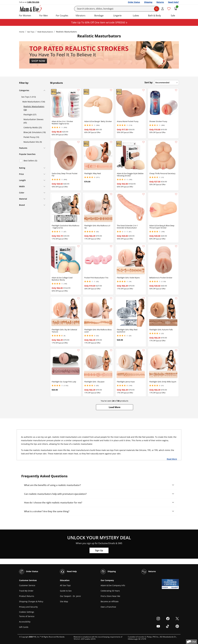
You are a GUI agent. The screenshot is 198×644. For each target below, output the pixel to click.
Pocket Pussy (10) (31, 137)
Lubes (136, 16)
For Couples (62, 16)
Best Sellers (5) (30, 161)
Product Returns (27, 596)
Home (22, 32)
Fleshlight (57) (30, 115)
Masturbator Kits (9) (33, 142)
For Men (44, 16)
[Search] (117, 9)
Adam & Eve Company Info (113, 585)
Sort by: (149, 82)
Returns (160, 2)
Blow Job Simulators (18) (35, 132)
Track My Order (26, 591)
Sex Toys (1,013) (29, 97)
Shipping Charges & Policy (31, 601)
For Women (25, 16)
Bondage (99, 16)
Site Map (64, 601)
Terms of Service (27, 616)
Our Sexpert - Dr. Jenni (70, 596)
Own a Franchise (108, 607)
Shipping (148, 2)
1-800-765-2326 (33, 2)
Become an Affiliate (110, 601)
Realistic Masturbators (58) (34, 108)
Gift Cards (24, 627)
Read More (172, 459)
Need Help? (173, 2)
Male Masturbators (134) (34, 102)
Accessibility (25, 622)
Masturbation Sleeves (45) (33, 121)
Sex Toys (31, 32)
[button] (115, 407)
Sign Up (99, 550)
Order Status (134, 2)
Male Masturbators (45, 32)
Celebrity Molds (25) (33, 127)
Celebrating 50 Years (110, 591)
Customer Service (27, 585)
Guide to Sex (66, 591)
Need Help (68, 572)
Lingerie (117, 16)
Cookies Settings (27, 612)
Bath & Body (154, 16)
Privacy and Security (28, 607)
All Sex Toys (65, 585)
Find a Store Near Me (110, 596)
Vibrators (81, 16)
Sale (173, 16)
